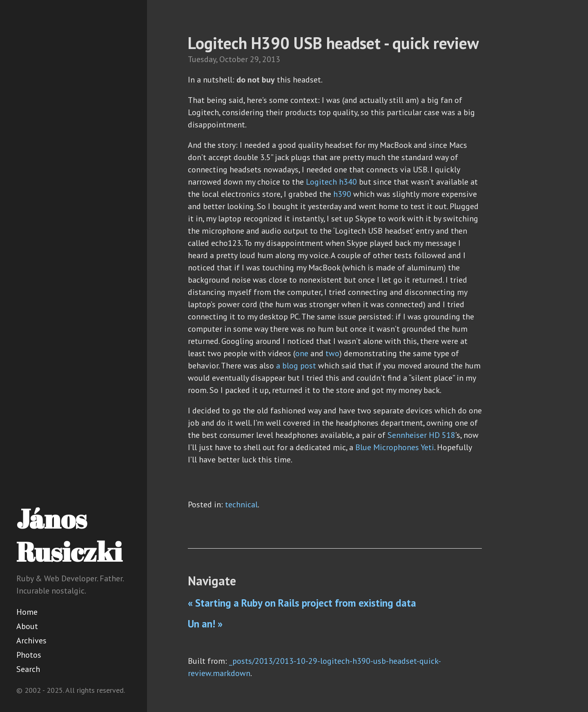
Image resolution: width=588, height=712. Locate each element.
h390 (342, 194)
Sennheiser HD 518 (421, 435)
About (27, 626)
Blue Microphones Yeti (395, 447)
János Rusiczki (69, 535)
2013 (271, 59)
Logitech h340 (331, 182)
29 (254, 59)
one (302, 353)
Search (28, 669)
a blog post (296, 366)
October (234, 59)
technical (241, 504)
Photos (29, 655)
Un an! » (205, 624)
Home (27, 612)
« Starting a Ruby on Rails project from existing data (302, 603)
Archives (31, 641)
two (332, 353)
